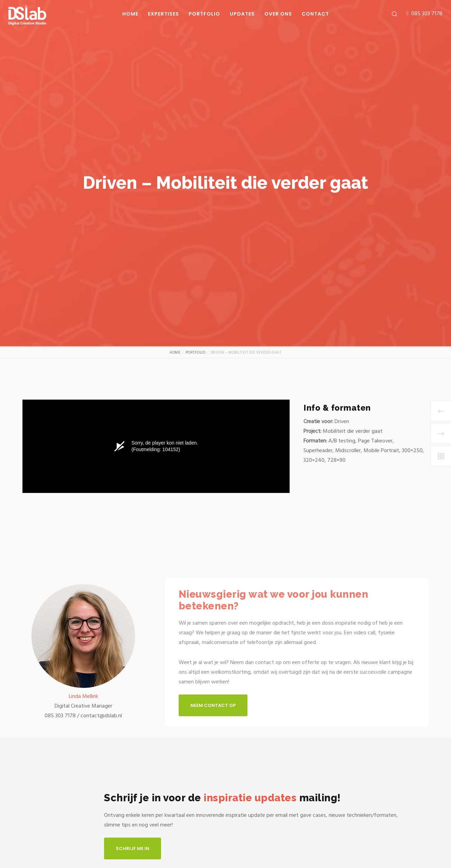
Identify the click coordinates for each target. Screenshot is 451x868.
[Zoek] (390, 14)
